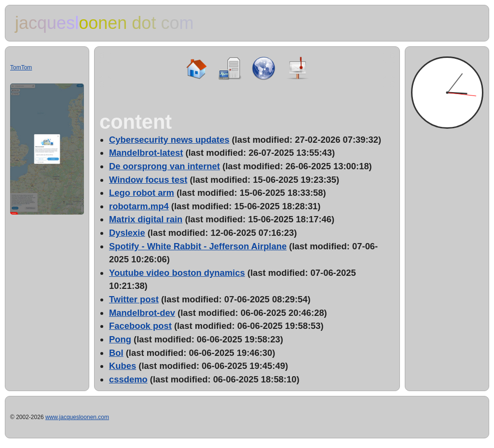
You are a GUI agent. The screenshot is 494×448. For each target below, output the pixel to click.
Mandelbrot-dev (142, 313)
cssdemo (128, 379)
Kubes (123, 366)
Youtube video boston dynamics (177, 273)
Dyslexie (127, 233)
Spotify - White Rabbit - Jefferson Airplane (198, 246)
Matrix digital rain (146, 219)
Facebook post (140, 326)
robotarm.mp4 (139, 206)
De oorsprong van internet (165, 166)
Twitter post (134, 299)
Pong (120, 339)
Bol (116, 353)
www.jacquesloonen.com (77, 417)
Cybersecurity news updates (169, 140)
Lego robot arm (142, 193)
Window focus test (148, 180)
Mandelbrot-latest (146, 153)
